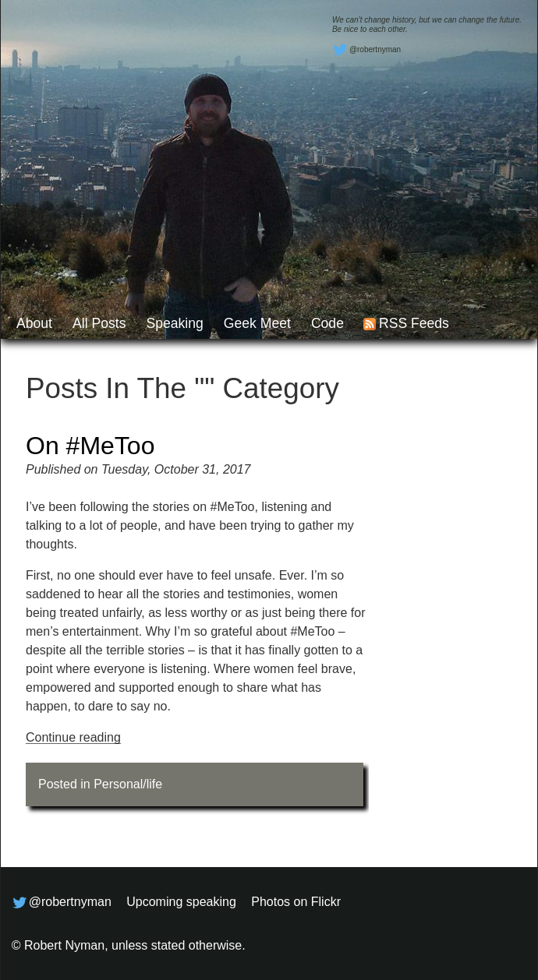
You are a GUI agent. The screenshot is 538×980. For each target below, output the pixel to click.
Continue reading (73, 737)
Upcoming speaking (181, 902)
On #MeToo (90, 446)
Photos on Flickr (296, 902)
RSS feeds (414, 323)
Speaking (174, 323)
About (34, 323)
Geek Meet (257, 323)
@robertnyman (366, 50)
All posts (99, 323)
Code (327, 323)
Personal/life (128, 784)
